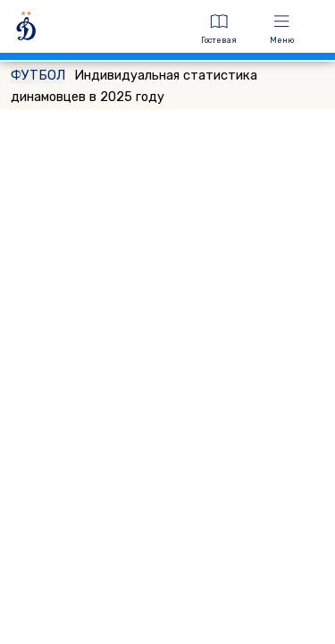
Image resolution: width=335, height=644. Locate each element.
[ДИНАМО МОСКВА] (96, 29)
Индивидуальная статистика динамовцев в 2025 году (134, 85)
